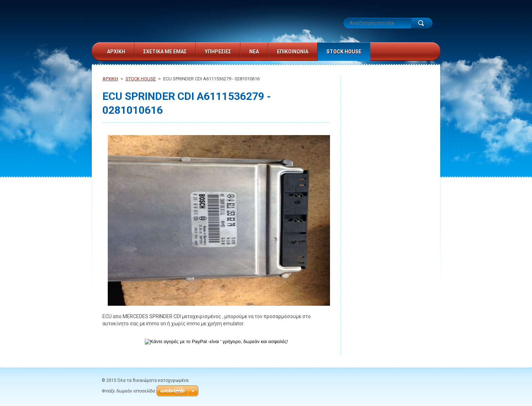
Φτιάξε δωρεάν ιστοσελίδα (128, 391)
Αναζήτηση (422, 23)
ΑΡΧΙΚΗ (110, 79)
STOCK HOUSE (141, 79)
